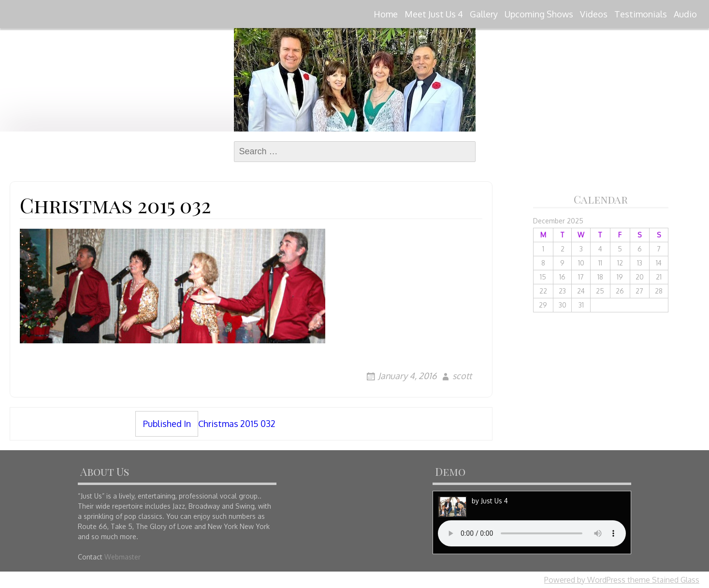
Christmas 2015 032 (205, 424)
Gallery (484, 14)
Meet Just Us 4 (434, 14)
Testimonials (641, 14)
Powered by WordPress (585, 580)
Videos (594, 14)
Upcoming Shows (539, 14)
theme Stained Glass (662, 580)
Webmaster (123, 557)
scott (462, 376)
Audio (685, 14)
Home (386, 14)
